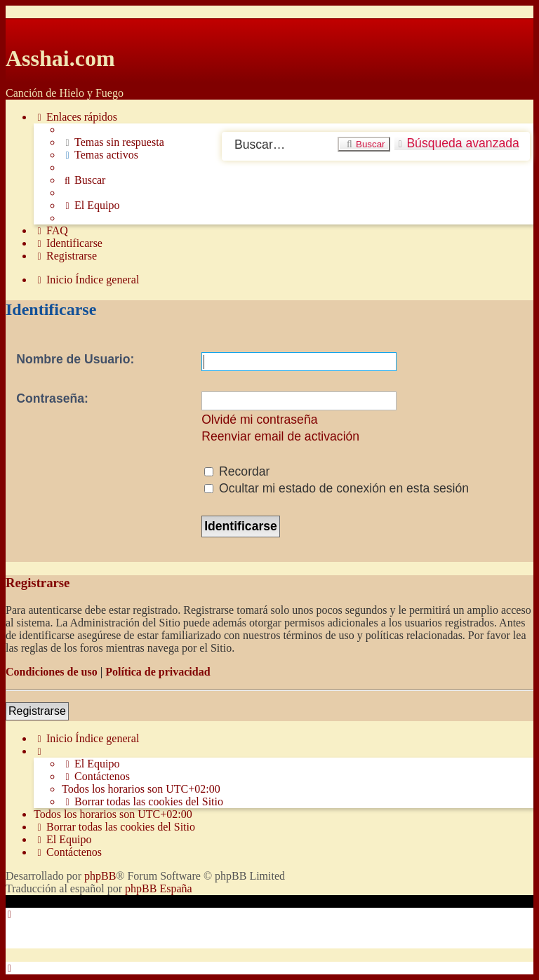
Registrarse (37, 711)
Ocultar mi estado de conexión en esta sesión (337, 488)
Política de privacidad (158, 672)
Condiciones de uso (52, 672)
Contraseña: (52, 398)
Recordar (237, 471)
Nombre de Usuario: (75, 359)
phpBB (100, 876)
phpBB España (159, 888)
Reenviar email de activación (280, 436)
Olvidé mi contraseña (259, 419)
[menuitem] (113, 142)
